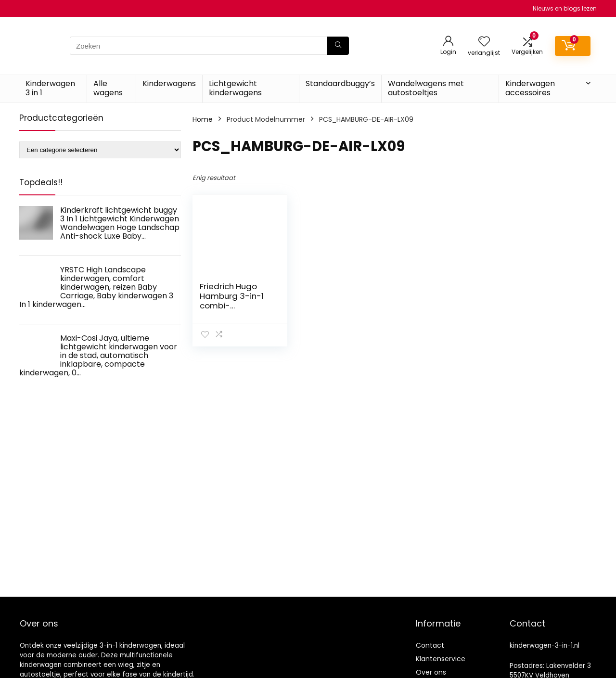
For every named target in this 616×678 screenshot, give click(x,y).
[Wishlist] (484, 42)
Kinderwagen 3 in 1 (50, 88)
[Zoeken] (338, 46)
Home (203, 119)
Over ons (431, 672)
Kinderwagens (169, 83)
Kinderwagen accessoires (530, 88)
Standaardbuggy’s (340, 83)
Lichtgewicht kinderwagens (235, 88)
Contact (430, 645)
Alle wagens (108, 88)
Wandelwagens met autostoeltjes (426, 88)
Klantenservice (441, 659)
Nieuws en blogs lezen (565, 8)
